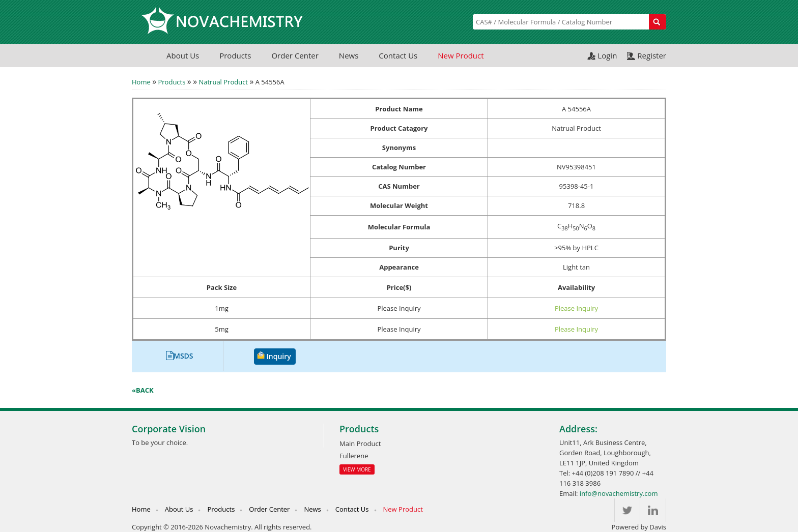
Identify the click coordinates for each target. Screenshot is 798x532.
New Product (461, 55)
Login (607, 55)
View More (357, 469)
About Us (183, 55)
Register (652, 55)
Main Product (360, 444)
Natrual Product (223, 82)
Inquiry (279, 356)
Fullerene (354, 456)
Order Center (295, 55)
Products (235, 55)
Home (141, 82)
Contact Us (398, 55)
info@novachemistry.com (619, 493)
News (349, 55)
